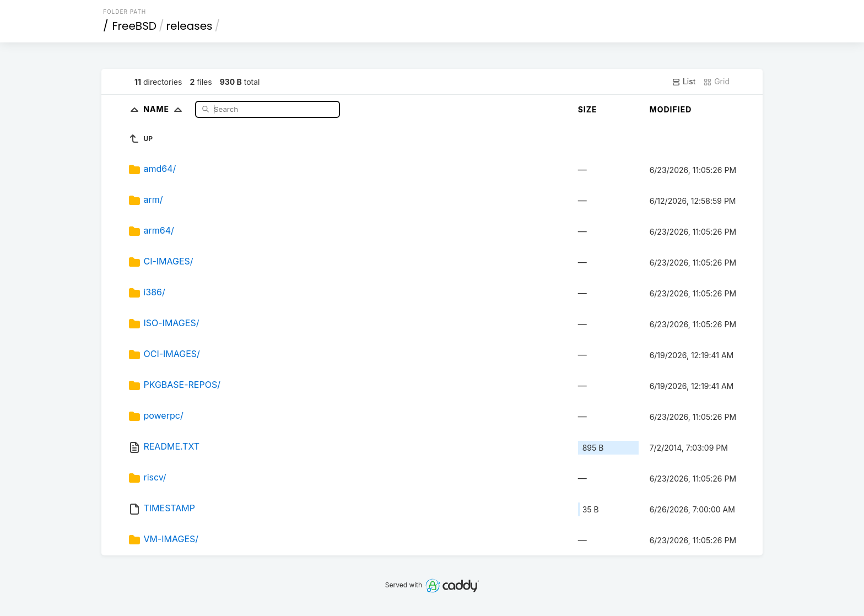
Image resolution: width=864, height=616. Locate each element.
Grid (716, 82)
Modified (671, 109)
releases (190, 26)
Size (588, 109)
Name (165, 109)
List (684, 82)
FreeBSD (134, 26)
